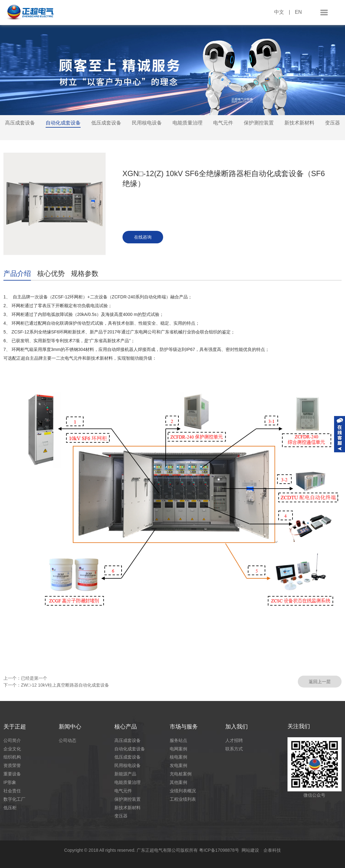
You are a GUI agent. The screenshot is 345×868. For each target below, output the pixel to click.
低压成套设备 (106, 123)
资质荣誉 (12, 765)
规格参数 (85, 274)
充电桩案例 (181, 774)
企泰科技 (272, 850)
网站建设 (250, 850)
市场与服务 (184, 727)
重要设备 (12, 774)
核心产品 (126, 727)
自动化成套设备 (63, 123)
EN (298, 12)
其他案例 (178, 782)
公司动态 (67, 740)
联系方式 (234, 749)
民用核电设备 (147, 123)
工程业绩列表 (183, 799)
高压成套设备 (20, 123)
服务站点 (178, 740)
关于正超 (15, 727)
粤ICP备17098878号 (220, 850)
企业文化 (12, 749)
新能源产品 (125, 774)
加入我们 (237, 727)
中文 (279, 12)
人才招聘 (234, 740)
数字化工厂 (14, 799)
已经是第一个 (34, 678)
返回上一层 (320, 682)
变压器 (332, 123)
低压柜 (10, 808)
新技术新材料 (299, 123)
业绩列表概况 (183, 791)
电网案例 (178, 749)
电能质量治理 (187, 123)
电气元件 (223, 123)
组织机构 (12, 757)
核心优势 (51, 274)
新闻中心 (70, 727)
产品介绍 (17, 274)
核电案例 (178, 757)
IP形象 (10, 782)
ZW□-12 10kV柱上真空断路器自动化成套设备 (65, 685)
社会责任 (12, 791)
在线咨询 (143, 237)
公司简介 (12, 740)
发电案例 (178, 765)
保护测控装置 (259, 123)
